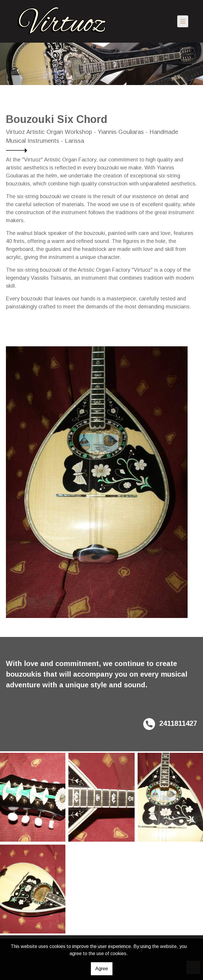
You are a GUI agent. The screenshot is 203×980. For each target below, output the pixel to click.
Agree (102, 969)
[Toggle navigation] (183, 21)
